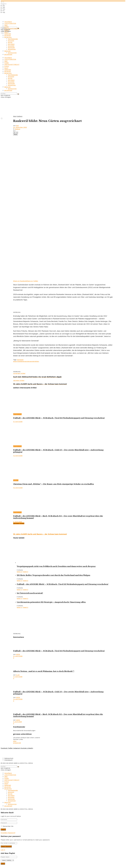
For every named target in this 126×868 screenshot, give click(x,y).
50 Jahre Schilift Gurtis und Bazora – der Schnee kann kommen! (40, 534)
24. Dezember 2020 (20, 127)
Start (15, 116)
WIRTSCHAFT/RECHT (12, 29)
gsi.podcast (8, 54)
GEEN (18, 654)
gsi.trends (11, 48)
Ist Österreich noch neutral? (30, 593)
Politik (6, 27)
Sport (6, 32)
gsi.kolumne (12, 53)
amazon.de (17, 743)
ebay (15, 741)
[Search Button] (18, 94)
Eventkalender (13, 39)
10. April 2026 (18, 488)
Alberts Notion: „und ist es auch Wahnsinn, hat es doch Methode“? (44, 671)
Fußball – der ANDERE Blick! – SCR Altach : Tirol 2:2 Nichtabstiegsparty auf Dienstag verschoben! (59, 418)
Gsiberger (8, 34)
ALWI (18, 675)
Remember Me (8, 826)
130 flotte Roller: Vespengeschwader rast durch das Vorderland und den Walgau (53, 575)
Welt (6, 25)
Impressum (8, 760)
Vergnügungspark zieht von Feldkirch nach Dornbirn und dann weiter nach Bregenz (56, 566)
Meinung (7, 51)
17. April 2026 (18, 677)
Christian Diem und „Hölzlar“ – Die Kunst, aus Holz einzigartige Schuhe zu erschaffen (53, 484)
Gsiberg (20, 116)
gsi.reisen (11, 44)
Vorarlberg (8, 22)
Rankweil (20, 360)
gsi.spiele (11, 46)
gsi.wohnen (12, 49)
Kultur (7, 30)
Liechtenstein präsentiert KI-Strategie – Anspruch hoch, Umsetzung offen (51, 602)
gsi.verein (8, 35)
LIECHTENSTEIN (10, 23)
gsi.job (10, 42)
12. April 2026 (18, 456)
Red (17, 126)
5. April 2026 (17, 522)
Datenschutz (9, 758)
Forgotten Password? (8, 833)
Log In (3, 850)
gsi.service (8, 37)
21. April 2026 (18, 422)
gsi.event (11, 41)
